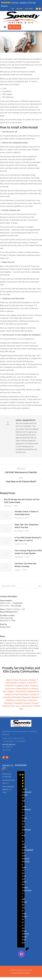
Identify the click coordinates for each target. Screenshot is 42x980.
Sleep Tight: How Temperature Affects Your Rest (26, 526)
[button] (5, 27)
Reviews (19, 9)
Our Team (29, 9)
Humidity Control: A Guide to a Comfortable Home (26, 513)
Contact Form (5, 627)
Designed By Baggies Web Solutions (21, 973)
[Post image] (1, 500)
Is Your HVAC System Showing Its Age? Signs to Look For (28, 539)
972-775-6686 (16, 606)
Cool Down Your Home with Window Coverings (25, 565)
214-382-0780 (17, 603)
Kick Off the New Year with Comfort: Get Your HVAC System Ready (22, 501)
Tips (12, 9)
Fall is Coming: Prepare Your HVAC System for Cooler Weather (28, 552)
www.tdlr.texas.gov (9, 744)
